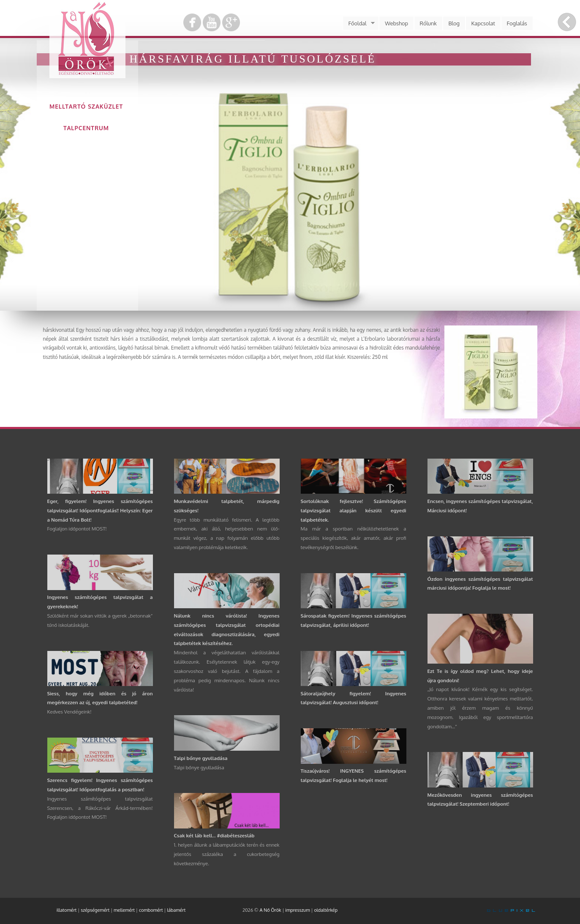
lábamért (176, 910)
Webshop (396, 23)
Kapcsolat (483, 23)
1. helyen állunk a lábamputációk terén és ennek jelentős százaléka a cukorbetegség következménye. (227, 854)
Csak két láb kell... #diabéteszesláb (214, 835)
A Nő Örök (271, 910)
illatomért (67, 910)
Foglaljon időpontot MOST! (77, 529)
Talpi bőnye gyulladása (201, 758)
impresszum (297, 910)
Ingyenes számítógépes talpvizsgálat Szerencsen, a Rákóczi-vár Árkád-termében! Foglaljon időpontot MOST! (100, 808)
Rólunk (428, 23)
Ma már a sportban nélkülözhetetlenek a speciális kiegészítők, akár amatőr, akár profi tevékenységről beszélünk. (354, 538)
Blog (454, 23)
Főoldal (359, 23)
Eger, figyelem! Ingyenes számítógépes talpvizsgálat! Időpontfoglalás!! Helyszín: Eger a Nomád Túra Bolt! (100, 510)
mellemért (124, 910)
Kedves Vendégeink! (69, 712)
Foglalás (517, 23)
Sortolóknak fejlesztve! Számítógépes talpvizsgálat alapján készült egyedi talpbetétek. (354, 510)
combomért (151, 910)
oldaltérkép (326, 910)
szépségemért (95, 910)
